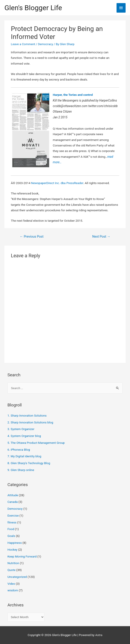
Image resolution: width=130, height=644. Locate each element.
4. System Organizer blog (24, 436)
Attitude (13, 495)
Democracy (46, 44)
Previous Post (32, 236)
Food (11, 529)
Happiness (15, 543)
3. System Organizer (21, 429)
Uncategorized (17, 577)
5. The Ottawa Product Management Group (36, 443)
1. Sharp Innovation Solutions (27, 415)
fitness (12, 522)
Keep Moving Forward (22, 556)
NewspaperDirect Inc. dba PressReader (57, 183)
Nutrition (13, 563)
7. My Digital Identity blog (24, 456)
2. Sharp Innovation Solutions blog (30, 422)
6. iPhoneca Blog (19, 450)
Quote (11, 570)
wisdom (13, 590)
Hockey (12, 550)
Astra (99, 635)
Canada (13, 502)
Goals (11, 536)
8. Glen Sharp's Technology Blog (29, 463)
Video (11, 584)
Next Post (101, 236)
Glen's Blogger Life (33, 8)
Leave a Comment (23, 44)
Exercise (13, 515)
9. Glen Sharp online (21, 470)
